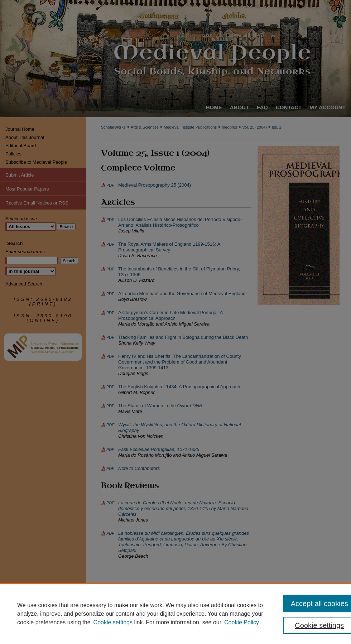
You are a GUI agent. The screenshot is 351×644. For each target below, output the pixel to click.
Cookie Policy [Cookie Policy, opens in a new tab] (242, 622)
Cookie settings (113, 622)
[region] (175, 614)
